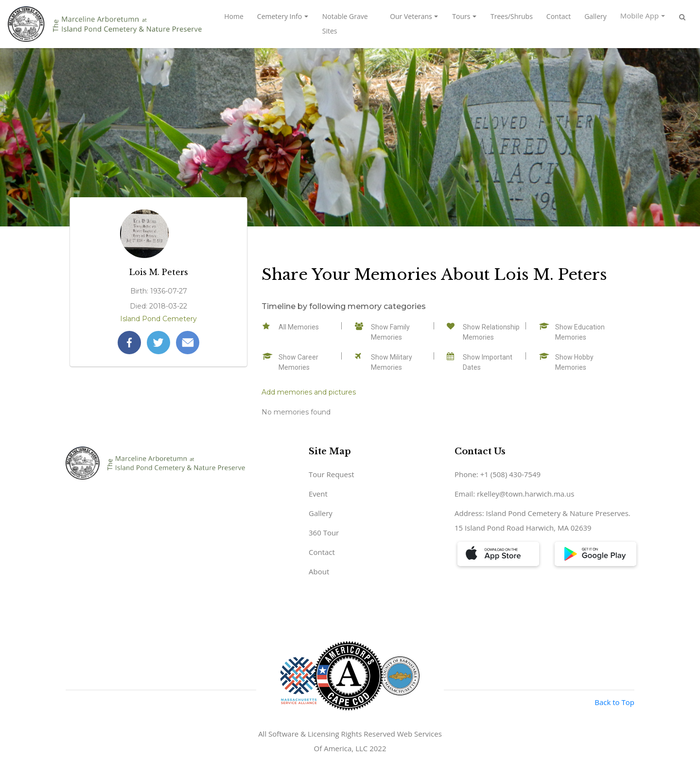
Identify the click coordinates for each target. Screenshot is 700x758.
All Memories (299, 327)
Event (318, 494)
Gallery (595, 16)
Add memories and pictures (309, 392)
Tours (461, 16)
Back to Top (614, 702)
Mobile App (639, 16)
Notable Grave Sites (345, 24)
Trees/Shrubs (512, 16)
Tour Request (332, 474)
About (319, 571)
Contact (559, 16)
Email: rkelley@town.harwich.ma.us (514, 494)
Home (234, 16)
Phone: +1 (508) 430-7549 (498, 474)
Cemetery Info (280, 16)
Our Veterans (411, 16)
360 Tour (324, 533)
